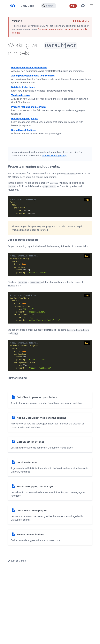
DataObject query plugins (25, 118)
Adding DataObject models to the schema (33, 75)
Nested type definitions (24, 130)
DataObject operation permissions (29, 67)
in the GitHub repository (54, 155)
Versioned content (21, 95)
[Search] (49, 6)
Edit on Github (17, 561)
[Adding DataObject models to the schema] (50, 422)
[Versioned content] (50, 467)
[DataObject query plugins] (50, 515)
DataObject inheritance (23, 87)
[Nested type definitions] (50, 537)
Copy (87, 199)
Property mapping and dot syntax (29, 107)
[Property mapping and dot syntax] (50, 491)
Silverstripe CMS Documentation (13, 6)
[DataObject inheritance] (50, 444)
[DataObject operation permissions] (50, 400)
